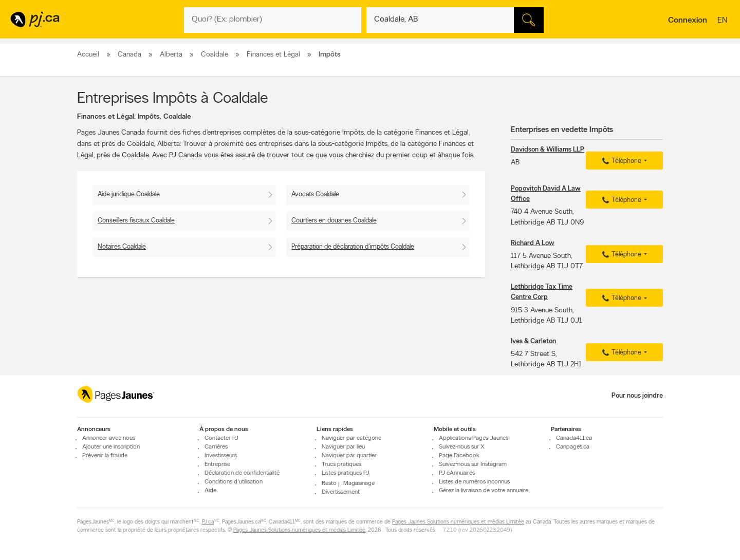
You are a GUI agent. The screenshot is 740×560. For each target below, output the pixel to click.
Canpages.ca (573, 447)
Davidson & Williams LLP (548, 150)
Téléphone (620, 161)
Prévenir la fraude (105, 456)
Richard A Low (533, 243)
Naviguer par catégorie (351, 438)
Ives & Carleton (533, 341)
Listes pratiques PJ (346, 473)
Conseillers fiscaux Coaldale (136, 221)
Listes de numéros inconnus (474, 482)
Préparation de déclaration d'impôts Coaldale (353, 247)
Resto (329, 483)
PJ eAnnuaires (457, 473)
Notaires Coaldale (122, 247)
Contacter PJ (221, 438)
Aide (210, 491)
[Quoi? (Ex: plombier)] (273, 20)
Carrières (216, 447)
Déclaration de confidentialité (242, 473)
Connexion (688, 21)
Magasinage (359, 483)
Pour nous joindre (637, 396)
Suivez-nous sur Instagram (473, 464)
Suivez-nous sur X (462, 447)
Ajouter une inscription (111, 447)
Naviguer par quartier (349, 456)
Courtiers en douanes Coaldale (334, 221)
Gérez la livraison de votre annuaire (484, 491)
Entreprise (217, 464)
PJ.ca (208, 523)
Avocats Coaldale (315, 194)
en (724, 21)
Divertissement (341, 493)
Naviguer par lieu (343, 447)
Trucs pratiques (341, 464)
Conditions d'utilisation (234, 482)
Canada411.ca (574, 438)
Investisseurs (221, 456)
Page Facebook (459, 456)
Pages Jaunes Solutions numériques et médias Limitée (458, 523)
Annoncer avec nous (109, 438)
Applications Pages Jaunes (474, 438)
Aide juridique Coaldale (129, 194)
